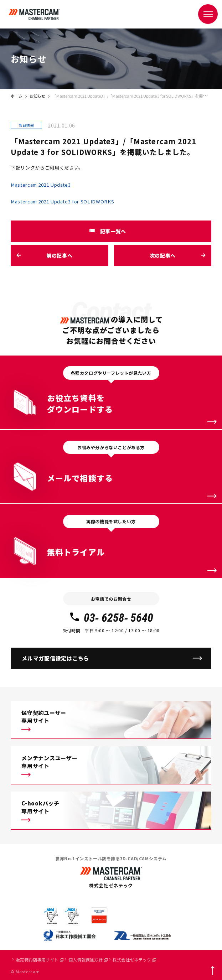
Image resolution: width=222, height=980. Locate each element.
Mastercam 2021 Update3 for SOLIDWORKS (62, 201)
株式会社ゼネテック (134, 960)
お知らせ (37, 96)
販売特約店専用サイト (40, 960)
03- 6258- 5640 (111, 618)
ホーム (17, 96)
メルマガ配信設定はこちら (55, 658)
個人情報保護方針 (88, 960)
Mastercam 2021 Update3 (41, 185)
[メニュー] (208, 14)
